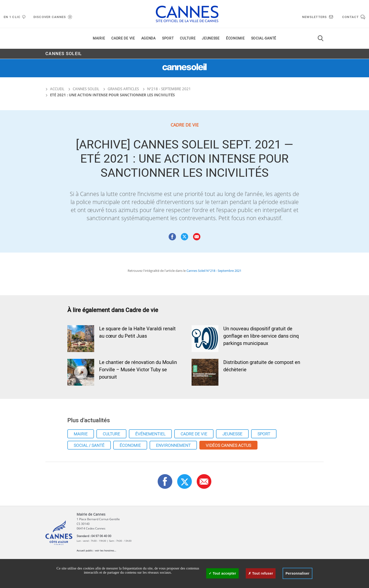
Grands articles (123, 89)
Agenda (149, 39)
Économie (235, 39)
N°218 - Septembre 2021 (169, 89)
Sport (168, 39)
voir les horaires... (106, 550)
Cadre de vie (123, 39)
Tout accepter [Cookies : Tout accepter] (222, 573)
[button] (197, 237)
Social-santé (264, 39)
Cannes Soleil (64, 54)
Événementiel (150, 434)
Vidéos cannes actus (228, 446)
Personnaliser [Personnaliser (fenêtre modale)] (297, 573)
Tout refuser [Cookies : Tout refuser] (261, 573)
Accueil (55, 89)
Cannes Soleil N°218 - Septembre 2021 (214, 271)
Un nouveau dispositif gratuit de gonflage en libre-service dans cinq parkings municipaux (261, 336)
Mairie (99, 39)
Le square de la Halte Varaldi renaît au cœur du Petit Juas (137, 332)
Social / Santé (89, 446)
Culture (188, 39)
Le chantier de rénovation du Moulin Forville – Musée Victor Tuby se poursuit (138, 370)
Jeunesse (211, 39)
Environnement (173, 446)
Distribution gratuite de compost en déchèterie (262, 366)
